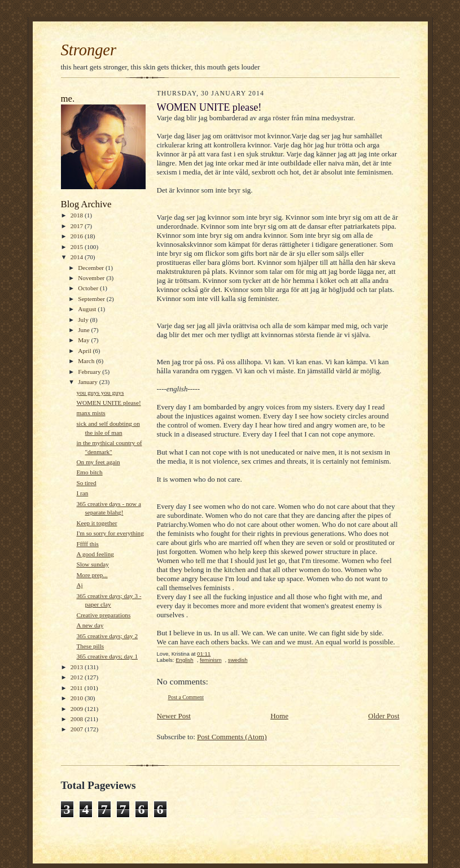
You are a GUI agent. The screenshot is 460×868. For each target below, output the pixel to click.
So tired (86, 483)
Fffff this (87, 544)
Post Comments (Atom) (232, 737)
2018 (78, 215)
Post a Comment (186, 697)
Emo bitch (89, 472)
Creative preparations (103, 615)
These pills (90, 646)
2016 (78, 236)
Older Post (384, 716)
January (89, 382)
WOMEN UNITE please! (108, 403)
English (185, 660)
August (88, 309)
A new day (90, 625)
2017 (78, 226)
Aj (79, 585)
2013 (78, 667)
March (87, 361)
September (92, 299)
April (85, 351)
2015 (78, 247)
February (90, 372)
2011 (78, 688)
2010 (78, 698)
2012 (78, 677)
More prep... (92, 575)
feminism (211, 660)
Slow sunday (92, 564)
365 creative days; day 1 (107, 656)
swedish (238, 660)
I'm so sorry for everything (110, 533)
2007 (78, 729)
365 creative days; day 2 (107, 636)
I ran (82, 493)
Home (279, 716)
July (84, 320)
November (92, 278)
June (84, 330)
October (89, 288)
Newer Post (174, 716)
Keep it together (97, 523)
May (84, 340)
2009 (78, 709)
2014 (78, 257)
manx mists (91, 413)
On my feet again (98, 462)
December (92, 268)
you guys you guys (100, 392)
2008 (78, 719)
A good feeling (95, 554)
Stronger (89, 50)
